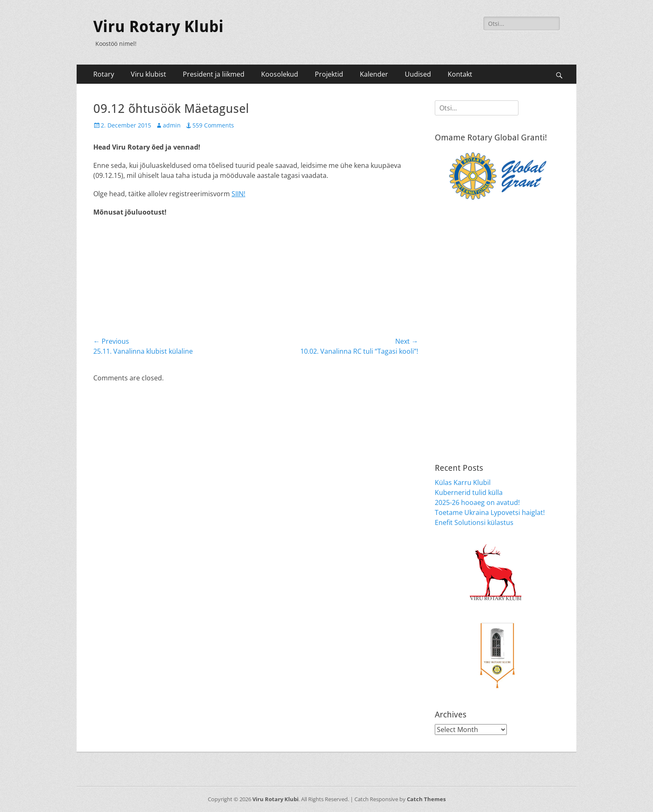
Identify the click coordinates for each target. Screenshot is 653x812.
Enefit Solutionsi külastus (474, 522)
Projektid (329, 74)
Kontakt (460, 74)
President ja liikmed (214, 74)
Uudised (418, 74)
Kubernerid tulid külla (469, 492)
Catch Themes (426, 799)
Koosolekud (280, 74)
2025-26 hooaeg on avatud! (477, 502)
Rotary (104, 74)
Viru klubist (148, 74)
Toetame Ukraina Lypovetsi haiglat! (490, 512)
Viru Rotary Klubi (158, 27)
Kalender (374, 74)
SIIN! (238, 194)
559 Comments (213, 125)
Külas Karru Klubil (463, 482)
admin (172, 125)
